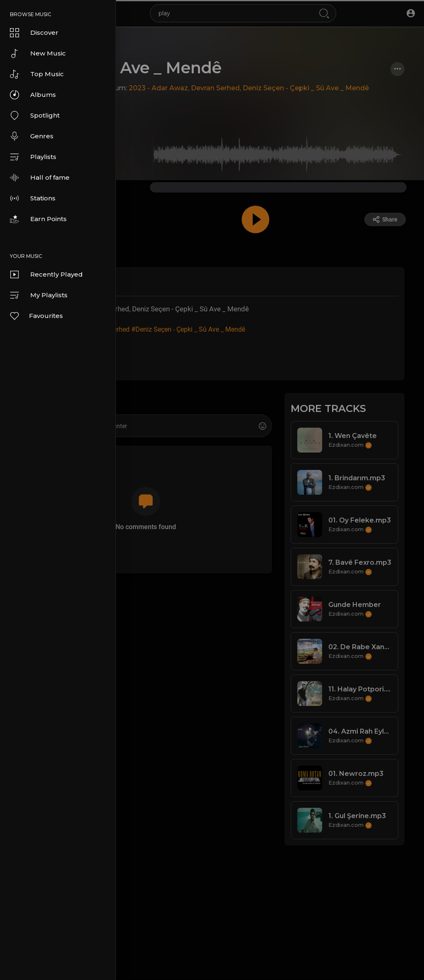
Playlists (33, 157)
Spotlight (35, 116)
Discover (34, 33)
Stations (33, 198)
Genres (32, 136)
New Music (38, 53)
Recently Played (46, 274)
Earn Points (38, 219)
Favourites (36, 316)
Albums (33, 95)
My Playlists (39, 295)
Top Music (37, 74)
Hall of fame (40, 178)
